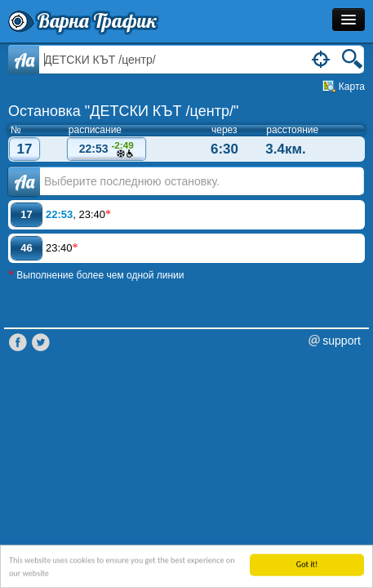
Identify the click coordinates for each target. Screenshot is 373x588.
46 (26, 248)
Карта (352, 87)
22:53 (106, 150)
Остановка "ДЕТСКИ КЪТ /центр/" (123, 111)
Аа (24, 181)
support (342, 341)
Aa (24, 60)
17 (25, 149)
